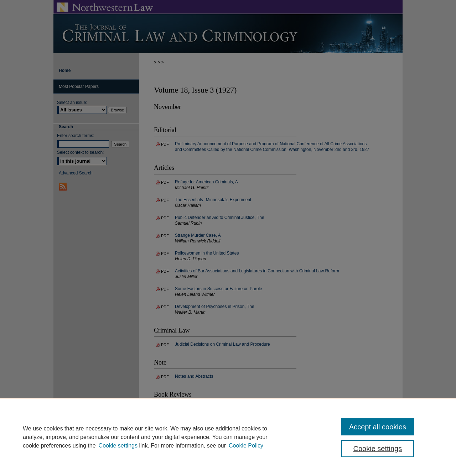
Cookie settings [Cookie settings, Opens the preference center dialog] (378, 449)
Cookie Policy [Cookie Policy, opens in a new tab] (246, 446)
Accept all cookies (378, 427)
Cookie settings (118, 446)
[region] (228, 437)
